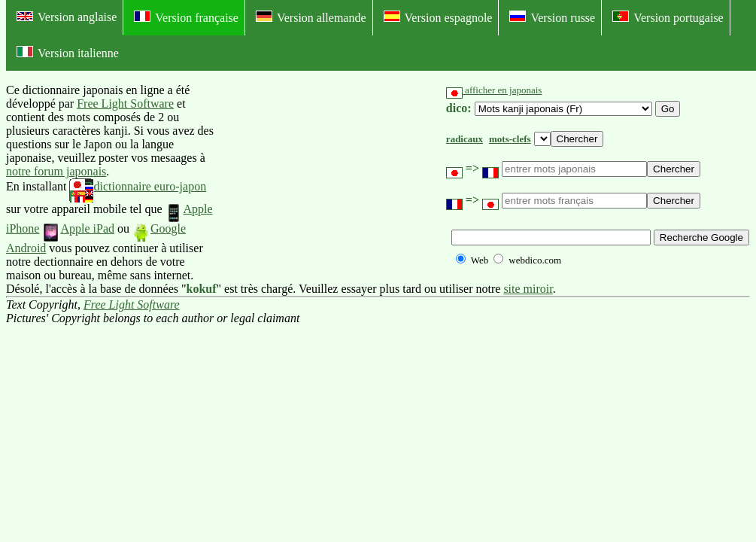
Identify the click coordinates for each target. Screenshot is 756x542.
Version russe (552, 17)
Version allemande (311, 17)
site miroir (528, 289)
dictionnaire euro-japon (138, 186)
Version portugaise (668, 17)
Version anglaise (67, 17)
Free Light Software (125, 104)
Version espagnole (438, 17)
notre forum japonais (56, 171)
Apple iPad (78, 228)
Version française (186, 17)
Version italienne (68, 53)
